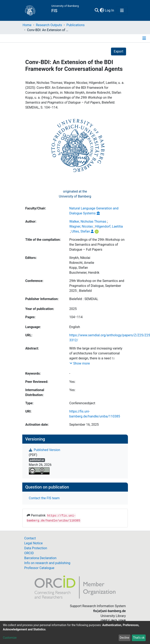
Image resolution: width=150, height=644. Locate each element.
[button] (102, 11)
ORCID (29, 553)
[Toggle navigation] (122, 11)
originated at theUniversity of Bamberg (75, 194)
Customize (10, 638)
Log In (110, 10)
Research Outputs (49, 25)
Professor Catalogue (39, 568)
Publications (76, 25)
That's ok (139, 638)
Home (27, 25)
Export (118, 51)
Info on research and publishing (47, 563)
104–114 (76, 317)
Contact (30, 538)
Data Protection (36, 548)
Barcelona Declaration (40, 558)
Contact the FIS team (44, 498)
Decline (124, 638)
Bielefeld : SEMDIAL (84, 299)
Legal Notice (34, 543)
